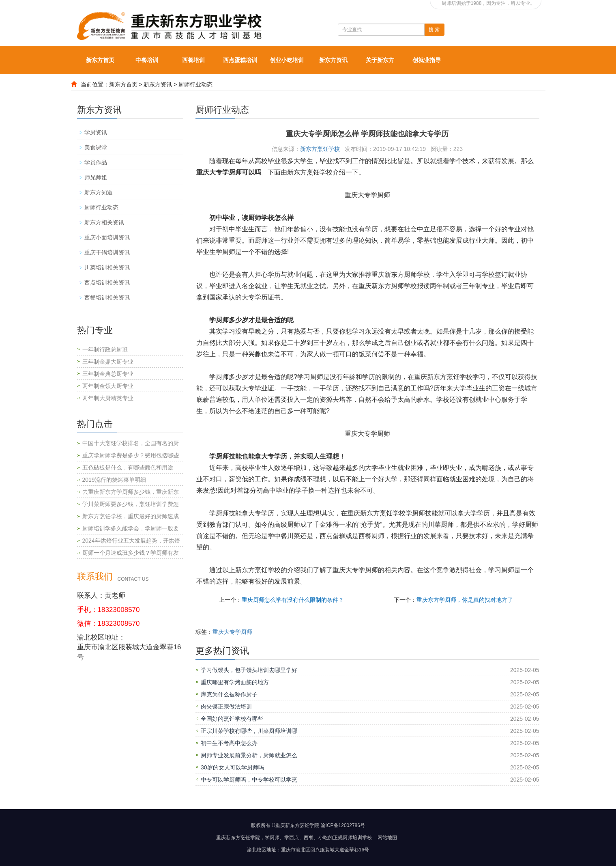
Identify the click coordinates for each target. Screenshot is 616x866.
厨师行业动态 (195, 84)
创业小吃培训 (287, 60)
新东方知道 (99, 192)
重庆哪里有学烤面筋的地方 (235, 682)
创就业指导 (427, 60)
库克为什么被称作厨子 (229, 694)
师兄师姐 (96, 177)
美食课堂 (96, 147)
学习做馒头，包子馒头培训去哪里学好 (249, 670)
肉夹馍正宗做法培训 (226, 707)
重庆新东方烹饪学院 (238, 838)
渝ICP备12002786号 (343, 825)
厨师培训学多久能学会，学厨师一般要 (131, 528)
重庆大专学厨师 (232, 632)
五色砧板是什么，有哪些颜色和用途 (128, 467)
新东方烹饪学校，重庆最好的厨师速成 (131, 516)
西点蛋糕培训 (240, 60)
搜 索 (434, 30)
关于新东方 (380, 60)
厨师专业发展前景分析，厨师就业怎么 (249, 755)
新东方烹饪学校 (320, 149)
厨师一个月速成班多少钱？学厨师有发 (131, 553)
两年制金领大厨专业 (108, 386)
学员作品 (96, 162)
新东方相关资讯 (104, 222)
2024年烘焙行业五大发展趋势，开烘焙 (131, 541)
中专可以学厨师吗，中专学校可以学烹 (249, 780)
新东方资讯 (333, 60)
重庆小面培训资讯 (107, 237)
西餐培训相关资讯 (107, 297)
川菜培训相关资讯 (107, 267)
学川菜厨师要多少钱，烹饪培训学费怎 (131, 504)
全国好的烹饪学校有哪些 (232, 719)
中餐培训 (147, 60)
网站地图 (387, 838)
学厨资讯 (96, 132)
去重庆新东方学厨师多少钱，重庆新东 (131, 492)
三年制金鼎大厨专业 (108, 362)
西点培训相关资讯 (107, 282)
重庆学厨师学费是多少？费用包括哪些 (131, 455)
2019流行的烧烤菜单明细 (114, 480)
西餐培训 (193, 60)
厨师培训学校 (357, 838)
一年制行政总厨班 (105, 349)
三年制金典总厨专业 (108, 374)
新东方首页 (100, 60)
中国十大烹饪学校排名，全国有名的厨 (131, 443)
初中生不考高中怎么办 (229, 743)
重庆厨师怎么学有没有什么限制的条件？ (293, 600)
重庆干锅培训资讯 (107, 252)
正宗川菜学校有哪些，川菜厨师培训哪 (249, 731)
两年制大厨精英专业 (108, 398)
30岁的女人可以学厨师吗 (232, 767)
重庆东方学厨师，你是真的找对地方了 (465, 600)
